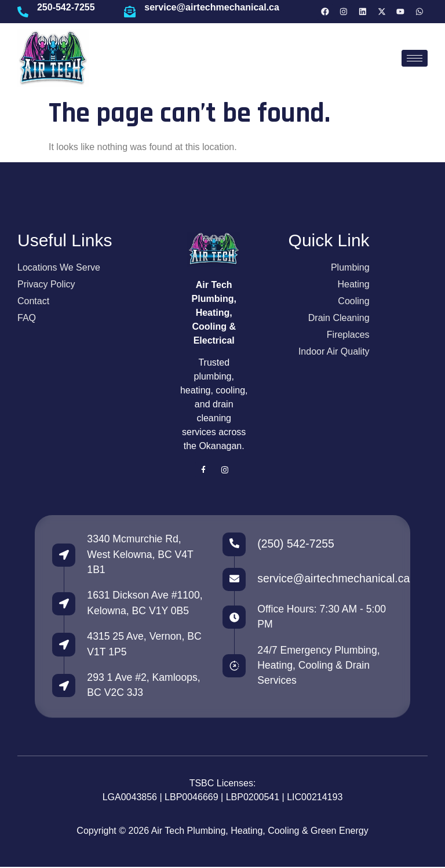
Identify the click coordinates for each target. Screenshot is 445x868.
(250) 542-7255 (296, 544)
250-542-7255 (67, 7)
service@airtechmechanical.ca (212, 7)
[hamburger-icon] (415, 58)
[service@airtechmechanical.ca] (130, 12)
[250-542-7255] (23, 12)
